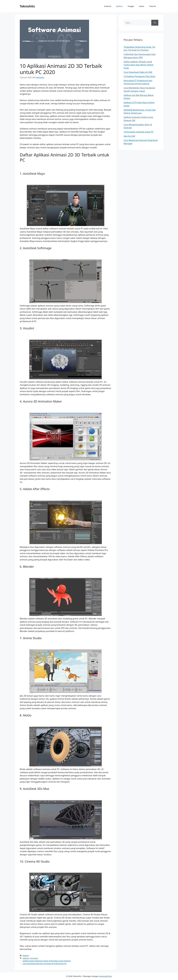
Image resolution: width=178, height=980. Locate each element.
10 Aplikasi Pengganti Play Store (139, 76)
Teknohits (27, 6)
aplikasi (26, 958)
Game (142, 6)
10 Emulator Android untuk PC (139, 132)
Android (108, 6)
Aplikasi (119, 6)
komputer (34, 958)
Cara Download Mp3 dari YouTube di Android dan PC (45, 964)
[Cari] (155, 23)
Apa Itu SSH (129, 136)
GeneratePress (105, 976)
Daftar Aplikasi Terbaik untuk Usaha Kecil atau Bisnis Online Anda (139, 65)
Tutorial (153, 6)
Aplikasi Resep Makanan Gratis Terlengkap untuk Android (47, 961)
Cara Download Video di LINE (138, 72)
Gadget (131, 6)
